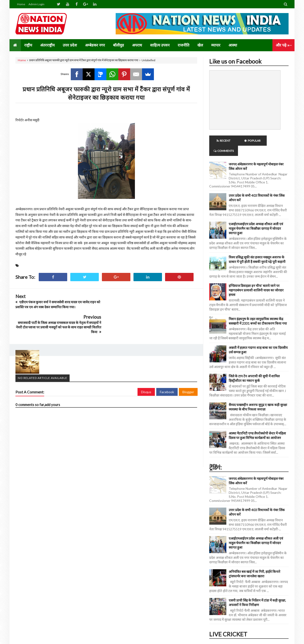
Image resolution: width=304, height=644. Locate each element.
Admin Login (36, 4)
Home (21, 4)
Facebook (167, 371)
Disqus (146, 371)
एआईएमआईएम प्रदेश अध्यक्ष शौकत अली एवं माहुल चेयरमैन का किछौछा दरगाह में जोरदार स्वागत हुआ (256, 218)
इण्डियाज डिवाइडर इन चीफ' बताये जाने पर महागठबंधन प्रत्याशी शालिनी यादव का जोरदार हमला (256, 280)
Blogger (188, 371)
